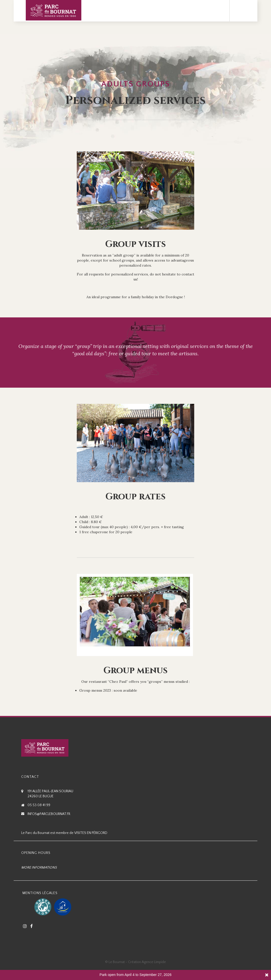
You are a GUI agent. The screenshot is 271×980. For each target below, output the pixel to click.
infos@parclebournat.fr (49, 814)
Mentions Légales (40, 893)
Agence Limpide (154, 962)
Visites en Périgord (91, 833)
